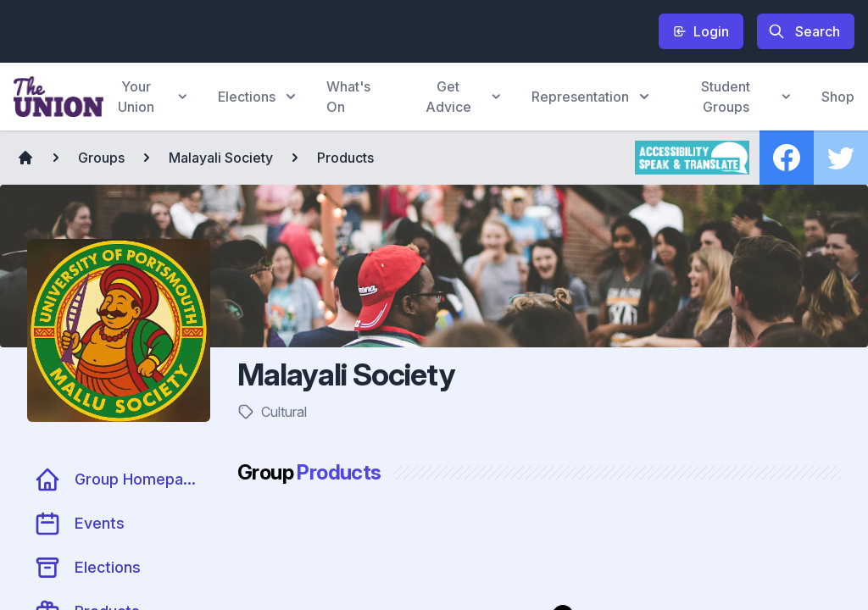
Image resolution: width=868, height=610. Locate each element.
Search (804, 31)
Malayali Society (221, 158)
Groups (101, 158)
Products (345, 158)
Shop (838, 97)
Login (701, 31)
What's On (348, 97)
